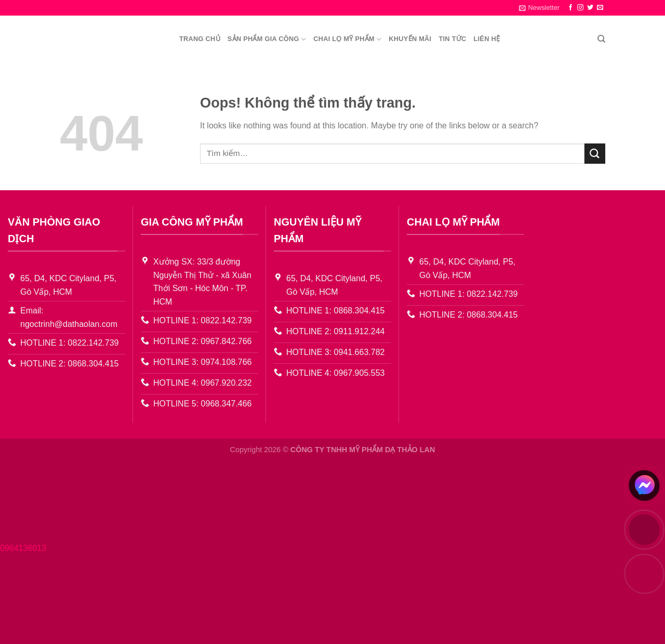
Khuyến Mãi (410, 39)
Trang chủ (200, 39)
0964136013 (23, 548)
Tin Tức (452, 39)
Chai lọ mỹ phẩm (347, 39)
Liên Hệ (487, 39)
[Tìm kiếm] (601, 39)
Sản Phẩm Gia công (267, 39)
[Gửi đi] (595, 154)
